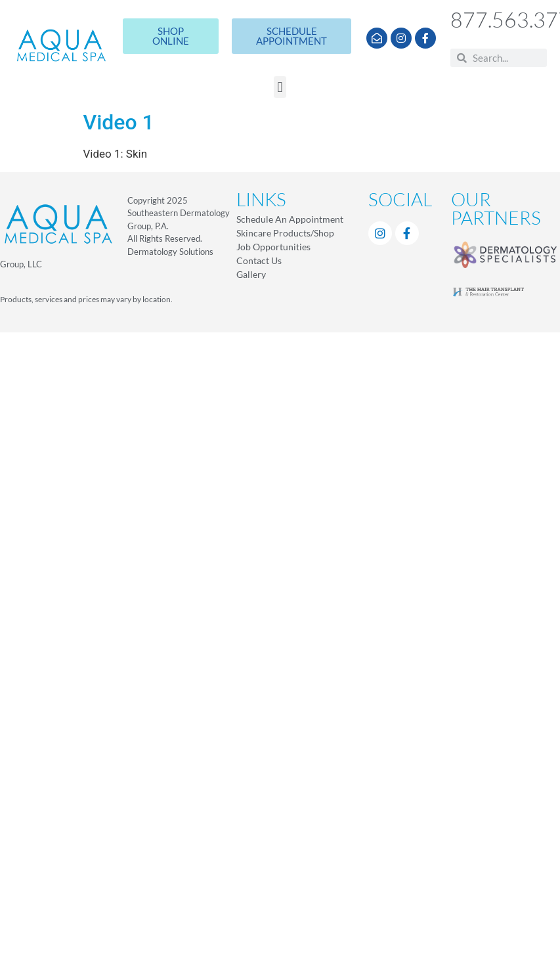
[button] (280, 87)
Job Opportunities (273, 247)
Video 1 (119, 122)
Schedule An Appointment (290, 219)
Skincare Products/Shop (285, 233)
